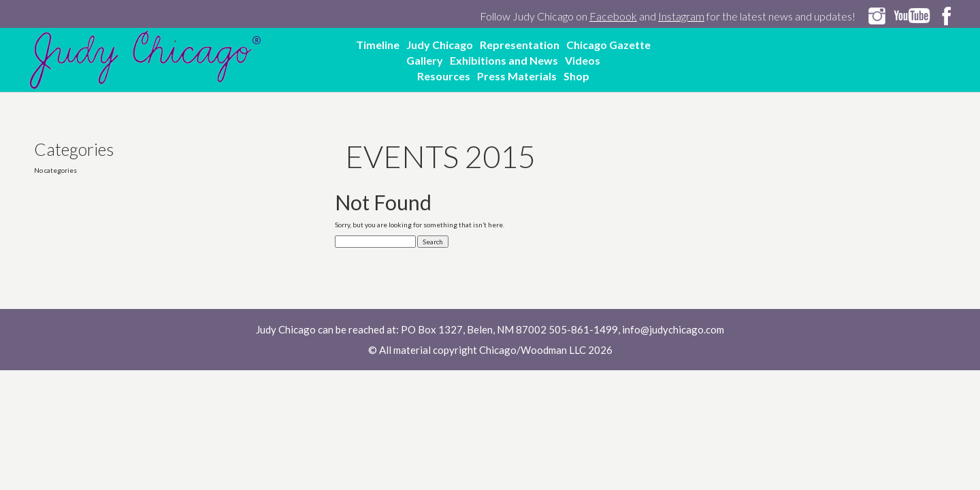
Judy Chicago (440, 45)
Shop (576, 76)
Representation (520, 45)
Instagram (681, 16)
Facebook (613, 16)
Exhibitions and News (504, 60)
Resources (444, 76)
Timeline (378, 45)
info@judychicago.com (673, 329)
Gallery (425, 60)
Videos (583, 60)
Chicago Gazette (608, 45)
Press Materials (517, 76)
